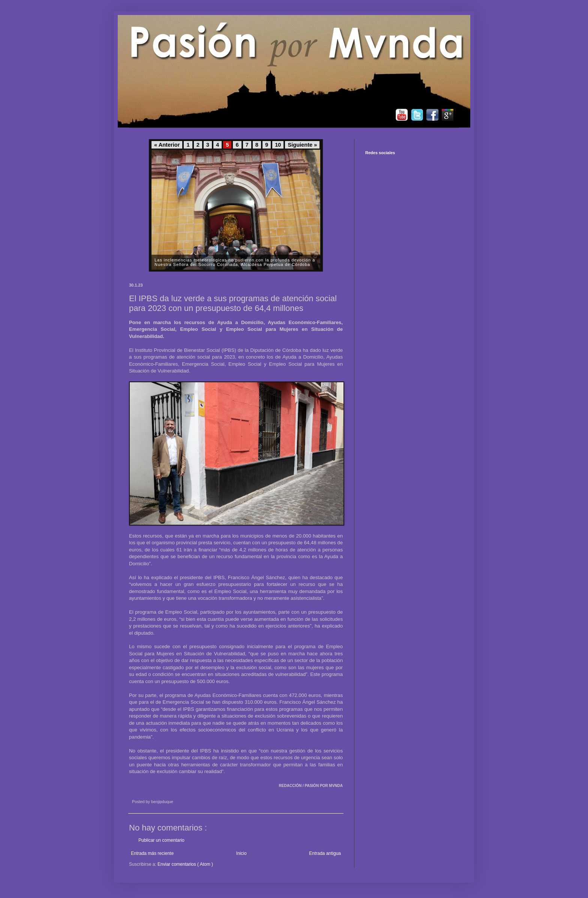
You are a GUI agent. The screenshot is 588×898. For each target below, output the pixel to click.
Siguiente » (302, 145)
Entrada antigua (325, 853)
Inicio (241, 853)
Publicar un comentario (161, 840)
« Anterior (167, 145)
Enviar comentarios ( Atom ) (185, 864)
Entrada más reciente (152, 853)
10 (278, 145)
